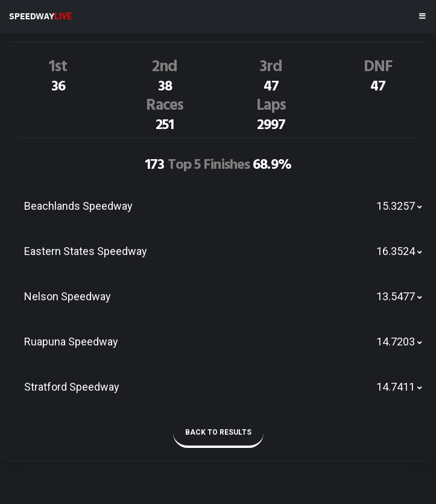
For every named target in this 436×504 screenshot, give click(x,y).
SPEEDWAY (40, 16)
